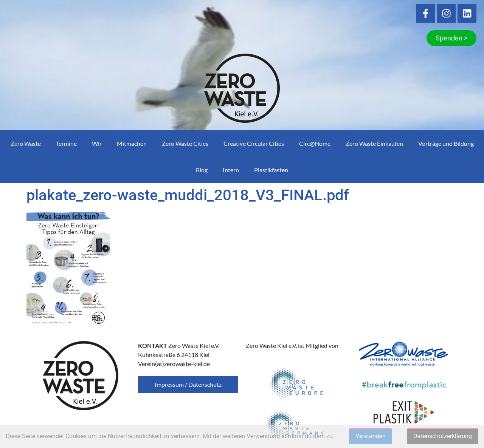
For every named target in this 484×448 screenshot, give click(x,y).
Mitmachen (132, 143)
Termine (66, 143)
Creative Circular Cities (254, 143)
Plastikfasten (271, 170)
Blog (202, 170)
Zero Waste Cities (185, 143)
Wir (97, 143)
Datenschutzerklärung (443, 436)
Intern (231, 170)
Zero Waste (26, 143)
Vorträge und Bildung (446, 143)
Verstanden (371, 436)
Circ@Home (315, 143)
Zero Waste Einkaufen (374, 143)
